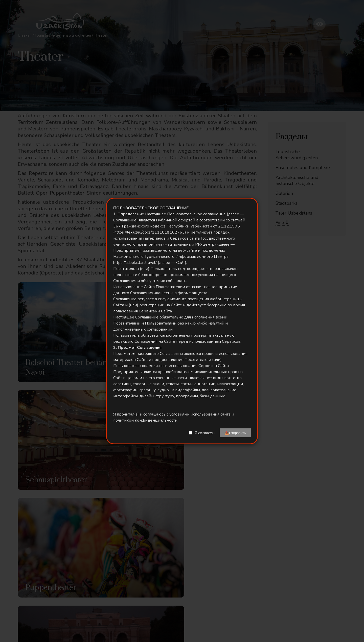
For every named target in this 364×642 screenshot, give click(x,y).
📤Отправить (235, 433)
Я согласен (205, 433)
